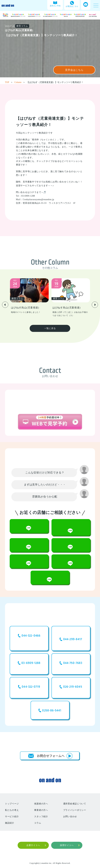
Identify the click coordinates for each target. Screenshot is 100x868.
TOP (9, 82)
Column (20, 82)
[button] (5, 305)
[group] (29, 296)
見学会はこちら (74, 70)
